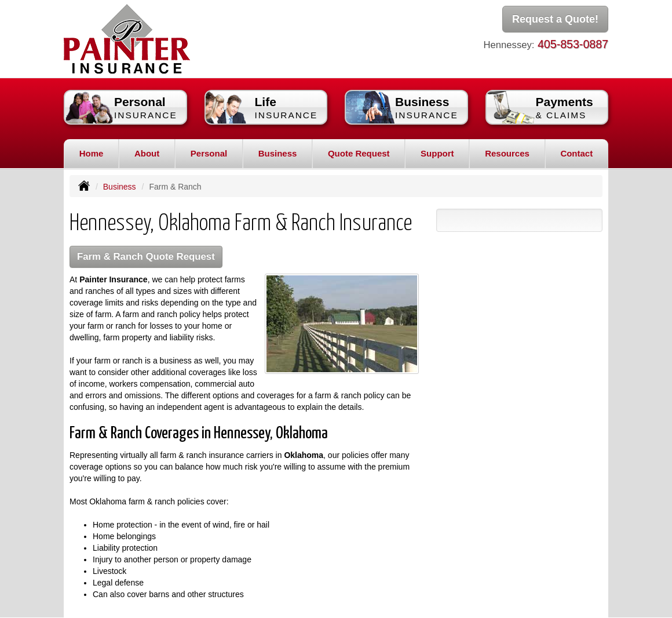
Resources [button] (507, 153)
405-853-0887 (573, 44)
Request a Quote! (555, 19)
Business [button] (278, 153)
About (147, 153)
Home (92, 153)
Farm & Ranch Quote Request (146, 257)
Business (120, 187)
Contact (576, 153)
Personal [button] (209, 153)
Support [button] (437, 153)
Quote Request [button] (359, 153)
